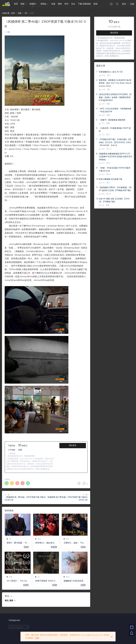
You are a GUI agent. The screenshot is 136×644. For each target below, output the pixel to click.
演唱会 (43, 4)
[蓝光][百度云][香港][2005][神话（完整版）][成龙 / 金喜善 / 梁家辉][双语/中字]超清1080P (115, 97)
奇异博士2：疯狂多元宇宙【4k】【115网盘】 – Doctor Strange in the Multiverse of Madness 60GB (46, 543)
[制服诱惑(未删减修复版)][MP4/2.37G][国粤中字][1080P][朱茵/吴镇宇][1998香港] (115, 157)
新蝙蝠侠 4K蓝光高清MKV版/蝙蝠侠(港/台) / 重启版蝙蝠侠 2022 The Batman (74, 581)
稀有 (60, 4)
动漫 (53, 4)
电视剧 (32, 4)
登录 (11, 601)
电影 (23, 4)
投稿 (95, 4)
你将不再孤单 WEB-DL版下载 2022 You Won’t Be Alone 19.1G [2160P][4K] (46, 581)
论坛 (73, 4)
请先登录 (73, 445)
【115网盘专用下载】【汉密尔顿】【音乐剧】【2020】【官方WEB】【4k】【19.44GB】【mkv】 (115, 142)
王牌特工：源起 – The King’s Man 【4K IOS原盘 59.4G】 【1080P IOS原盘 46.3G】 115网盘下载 (74, 543)
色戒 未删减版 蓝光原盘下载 (110, 179)
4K (8, 32)
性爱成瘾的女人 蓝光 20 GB (111, 72)
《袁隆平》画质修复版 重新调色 (112, 120)
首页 (16, 4)
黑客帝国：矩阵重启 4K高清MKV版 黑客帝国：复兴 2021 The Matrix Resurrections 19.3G (115, 83)
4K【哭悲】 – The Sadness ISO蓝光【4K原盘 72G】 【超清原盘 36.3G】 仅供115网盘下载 (17, 581)
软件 (67, 4)
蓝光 (39, 539)
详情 (37, 638)
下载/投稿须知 (84, 4)
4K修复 (6, 4)
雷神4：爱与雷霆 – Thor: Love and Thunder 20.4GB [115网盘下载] (17, 543)
